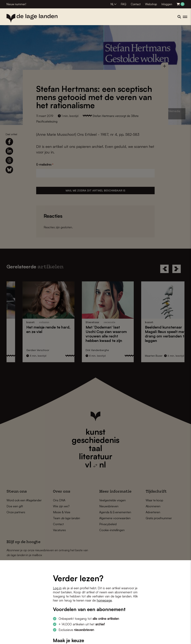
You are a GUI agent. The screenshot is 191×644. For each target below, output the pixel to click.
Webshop (151, 4)
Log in (57, 588)
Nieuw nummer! (16, 4)
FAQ (124, 4)
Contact (136, 4)
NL (112, 4)
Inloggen (167, 4)
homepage (104, 600)
